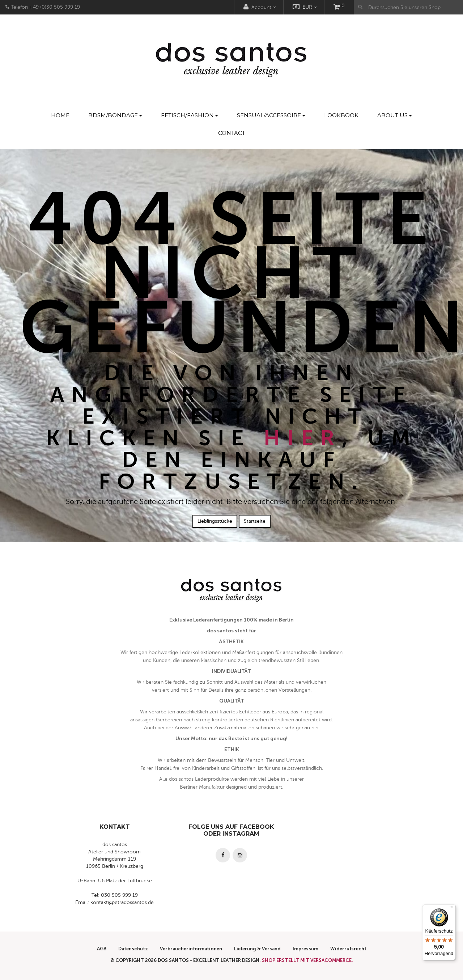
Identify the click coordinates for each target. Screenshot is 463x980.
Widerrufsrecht (348, 949)
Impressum (305, 949)
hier (303, 438)
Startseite (255, 521)
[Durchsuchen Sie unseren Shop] (408, 7)
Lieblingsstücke (215, 521)
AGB (102, 949)
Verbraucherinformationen (191, 949)
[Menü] (451, 909)
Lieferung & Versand (257, 949)
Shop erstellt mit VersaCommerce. (307, 960)
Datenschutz (133, 949)
